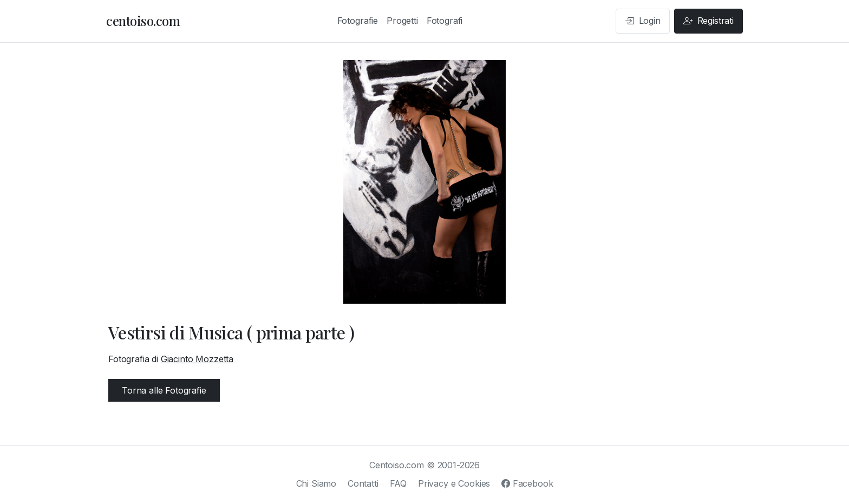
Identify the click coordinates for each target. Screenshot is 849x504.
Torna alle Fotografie (164, 390)
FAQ (399, 483)
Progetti (402, 21)
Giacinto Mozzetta (197, 359)
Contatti (363, 483)
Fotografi (445, 21)
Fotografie (358, 21)
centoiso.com (143, 21)
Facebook (527, 483)
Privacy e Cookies (454, 483)
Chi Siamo (316, 483)
